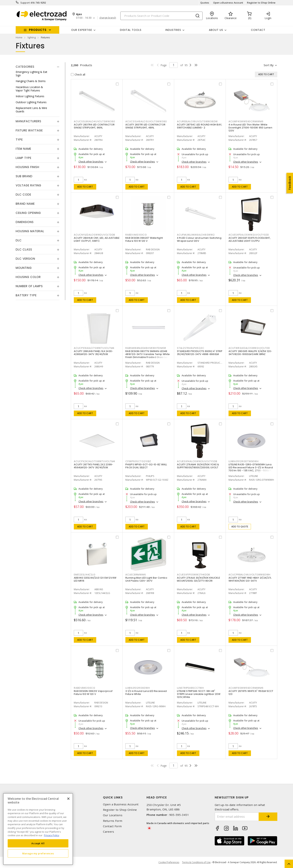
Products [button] (38, 30)
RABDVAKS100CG (136, 235)
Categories (25, 67)
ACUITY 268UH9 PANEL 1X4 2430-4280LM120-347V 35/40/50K (93, 353)
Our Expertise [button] (82, 30)
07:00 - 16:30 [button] (84, 18)
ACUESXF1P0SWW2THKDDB (193, 575)
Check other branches (91, 162)
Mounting (24, 268)
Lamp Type (24, 158)
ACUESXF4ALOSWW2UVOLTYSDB (197, 461)
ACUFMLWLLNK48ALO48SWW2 (196, 235)
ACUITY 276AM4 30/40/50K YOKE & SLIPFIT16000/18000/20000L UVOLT (198, 466)
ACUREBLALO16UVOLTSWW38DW (197, 121)
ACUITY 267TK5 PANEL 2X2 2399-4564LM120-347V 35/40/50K (93, 466)
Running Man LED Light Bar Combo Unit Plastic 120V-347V (146, 579)
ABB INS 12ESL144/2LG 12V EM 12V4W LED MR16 (95, 579)
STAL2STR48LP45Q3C (191, 348)
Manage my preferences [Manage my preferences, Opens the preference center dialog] (38, 853)
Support (25, 3)
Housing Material (30, 231)
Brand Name (25, 204)
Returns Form (113, 821)
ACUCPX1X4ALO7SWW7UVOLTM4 (94, 348)
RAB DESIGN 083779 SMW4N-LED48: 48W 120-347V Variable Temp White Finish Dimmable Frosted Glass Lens (148, 354)
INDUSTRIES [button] (173, 30)
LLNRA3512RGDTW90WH (244, 461)
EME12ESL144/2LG (85, 575)
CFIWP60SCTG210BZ (138, 461)
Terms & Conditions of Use (196, 862)
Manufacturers (28, 121)
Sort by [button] (269, 65)
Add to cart (85, 187)
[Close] (68, 799)
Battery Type (26, 295)
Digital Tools (131, 30)
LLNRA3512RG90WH (138, 688)
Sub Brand (24, 176)
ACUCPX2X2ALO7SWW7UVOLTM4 (94, 461)
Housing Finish (27, 167)
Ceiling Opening (28, 213)
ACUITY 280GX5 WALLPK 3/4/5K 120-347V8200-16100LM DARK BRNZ (250, 353)
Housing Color (28, 277)
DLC (19, 240)
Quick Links (113, 797)
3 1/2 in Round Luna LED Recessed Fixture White (146, 693)
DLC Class (24, 249)
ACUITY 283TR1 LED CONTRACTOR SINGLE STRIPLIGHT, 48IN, (145, 126)
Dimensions (25, 222)
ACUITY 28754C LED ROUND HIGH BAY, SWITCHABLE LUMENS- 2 (199, 126)
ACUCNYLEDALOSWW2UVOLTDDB (94, 235)
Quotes (205, 3)
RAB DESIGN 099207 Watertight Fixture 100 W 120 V (144, 239)
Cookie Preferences (169, 862)
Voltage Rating (28, 185)
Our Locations (113, 815)
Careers (109, 832)
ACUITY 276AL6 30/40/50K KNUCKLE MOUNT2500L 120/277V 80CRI (198, 579)
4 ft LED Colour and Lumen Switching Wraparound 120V (199, 239)
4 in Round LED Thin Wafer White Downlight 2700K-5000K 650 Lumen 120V (250, 128)
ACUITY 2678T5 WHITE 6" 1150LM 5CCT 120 (251, 693)
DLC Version (25, 259)
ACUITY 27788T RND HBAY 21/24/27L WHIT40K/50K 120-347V (250, 579)
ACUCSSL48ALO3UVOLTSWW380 (146, 121)
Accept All (38, 843)
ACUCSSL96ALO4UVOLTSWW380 (94, 121)
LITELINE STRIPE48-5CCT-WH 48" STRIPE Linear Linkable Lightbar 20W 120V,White (199, 694)
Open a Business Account (228, 3)
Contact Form (112, 826)
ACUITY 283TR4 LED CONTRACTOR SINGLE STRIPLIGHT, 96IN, (94, 126)
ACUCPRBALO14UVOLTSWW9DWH (249, 575)
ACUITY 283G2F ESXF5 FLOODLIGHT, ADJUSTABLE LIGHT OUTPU (250, 239)
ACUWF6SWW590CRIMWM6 (246, 688)
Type (19, 140)
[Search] (161, 16)
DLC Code (23, 195)
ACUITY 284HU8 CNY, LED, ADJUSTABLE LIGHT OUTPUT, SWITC (97, 239)
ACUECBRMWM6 (136, 575)
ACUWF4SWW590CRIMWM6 (246, 121)
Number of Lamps (29, 286)
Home (19, 37)
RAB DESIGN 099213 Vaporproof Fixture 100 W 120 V (93, 693)
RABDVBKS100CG (85, 688)
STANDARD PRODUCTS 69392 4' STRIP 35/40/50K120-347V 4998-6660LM (200, 353)
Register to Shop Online (261, 3)
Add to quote (240, 527)
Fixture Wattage (29, 130)
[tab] (38, 67)
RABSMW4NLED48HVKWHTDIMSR (146, 348)
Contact (258, 30)
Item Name (23, 149)
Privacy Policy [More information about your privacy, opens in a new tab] (52, 835)
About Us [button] (216, 30)
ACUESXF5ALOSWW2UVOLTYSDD (249, 235)
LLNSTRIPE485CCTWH (190, 688)
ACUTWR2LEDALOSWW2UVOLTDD (249, 348)
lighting (32, 37)
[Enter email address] (237, 817)
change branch (108, 18)
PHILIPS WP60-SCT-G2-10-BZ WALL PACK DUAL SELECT (146, 466)
